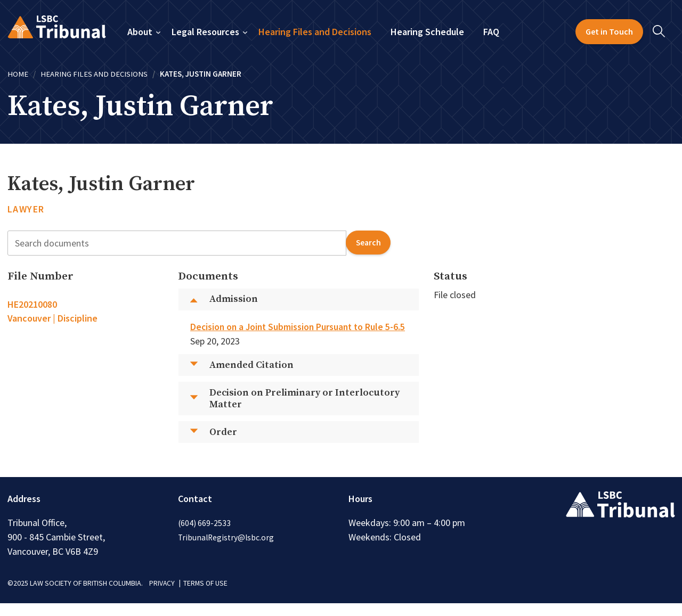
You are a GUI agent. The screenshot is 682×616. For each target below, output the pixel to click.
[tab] (86, 311)
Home (18, 74)
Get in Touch (609, 31)
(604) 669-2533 (205, 536)
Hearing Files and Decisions (315, 32)
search (367, 242)
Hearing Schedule (427, 32)
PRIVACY (162, 596)
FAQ (491, 32)
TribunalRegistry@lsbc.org (227, 551)
